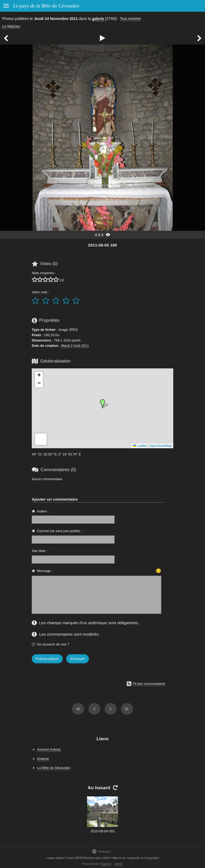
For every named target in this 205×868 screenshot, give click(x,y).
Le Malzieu (11, 26)
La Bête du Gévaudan (54, 768)
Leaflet (140, 446)
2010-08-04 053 (102, 831)
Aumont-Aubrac (49, 749)
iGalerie (43, 759)
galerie (98, 19)
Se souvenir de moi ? (53, 644)
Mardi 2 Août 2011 (75, 346)
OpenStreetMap (161, 446)
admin (119, 864)
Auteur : (43, 511)
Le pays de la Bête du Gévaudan (46, 6)
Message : (45, 571)
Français (101, 851)
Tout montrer (130, 19)
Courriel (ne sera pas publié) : (59, 531)
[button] (102, 404)
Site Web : (40, 551)
